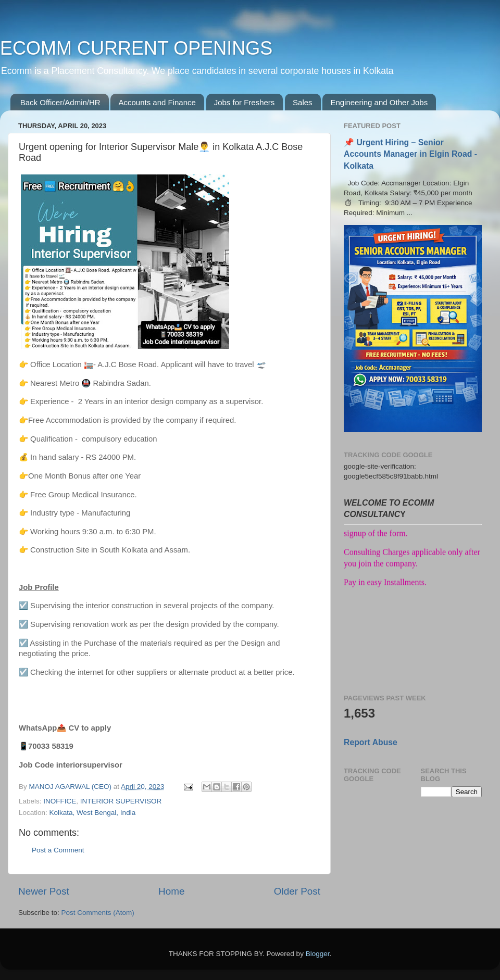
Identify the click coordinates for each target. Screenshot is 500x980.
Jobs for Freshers (245, 102)
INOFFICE (60, 801)
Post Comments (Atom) (98, 913)
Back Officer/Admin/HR (60, 102)
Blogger (318, 954)
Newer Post (44, 891)
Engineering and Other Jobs (379, 102)
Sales (303, 102)
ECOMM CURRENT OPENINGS (136, 48)
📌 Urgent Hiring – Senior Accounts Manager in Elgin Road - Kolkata (410, 154)
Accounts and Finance (157, 102)
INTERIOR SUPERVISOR (121, 801)
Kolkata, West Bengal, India (93, 813)
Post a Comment (58, 850)
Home (171, 891)
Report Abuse (371, 742)
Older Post (297, 891)
